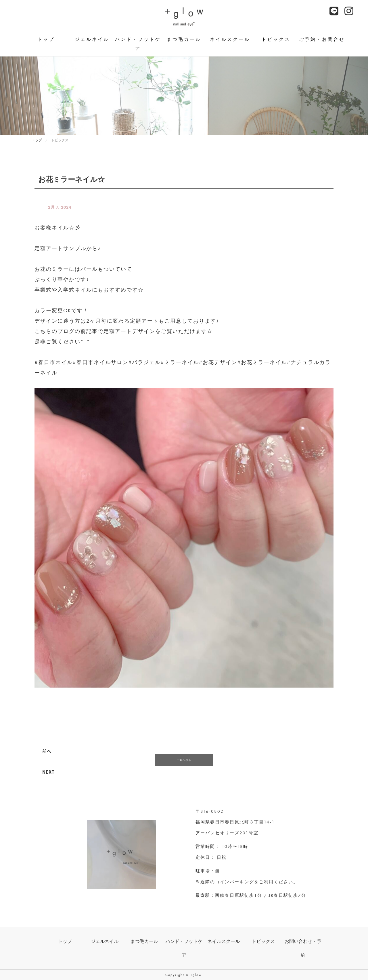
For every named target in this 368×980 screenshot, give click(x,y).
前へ (47, 751)
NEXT (48, 772)
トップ (46, 39)
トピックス (276, 39)
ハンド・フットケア (138, 44)
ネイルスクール (230, 39)
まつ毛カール (184, 39)
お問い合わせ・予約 (303, 948)
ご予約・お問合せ (322, 39)
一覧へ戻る (184, 760)
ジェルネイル (92, 39)
